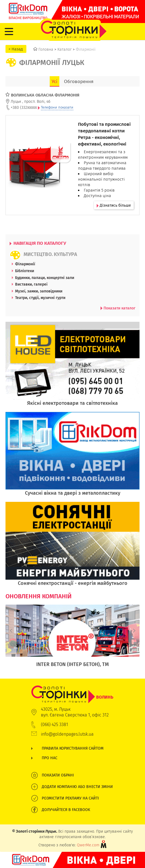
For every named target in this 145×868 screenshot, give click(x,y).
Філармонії (25, 264)
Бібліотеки (25, 271)
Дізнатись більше (114, 205)
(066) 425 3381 (55, 725)
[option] (72, 639)
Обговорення (79, 81)
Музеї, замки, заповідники (39, 291)
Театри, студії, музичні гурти (40, 298)
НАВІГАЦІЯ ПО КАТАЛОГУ (38, 243)
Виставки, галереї (31, 284)
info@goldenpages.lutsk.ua (67, 734)
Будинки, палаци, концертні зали (45, 278)
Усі (55, 81)
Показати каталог (118, 308)
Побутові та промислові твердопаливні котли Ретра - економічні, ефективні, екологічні (104, 134)
